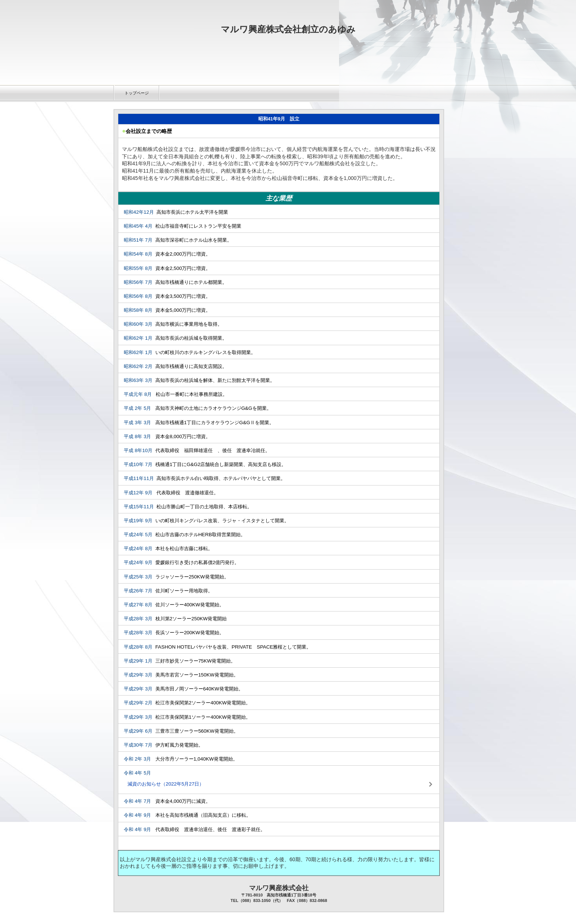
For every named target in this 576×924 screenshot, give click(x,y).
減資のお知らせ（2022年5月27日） (166, 784)
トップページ (137, 93)
